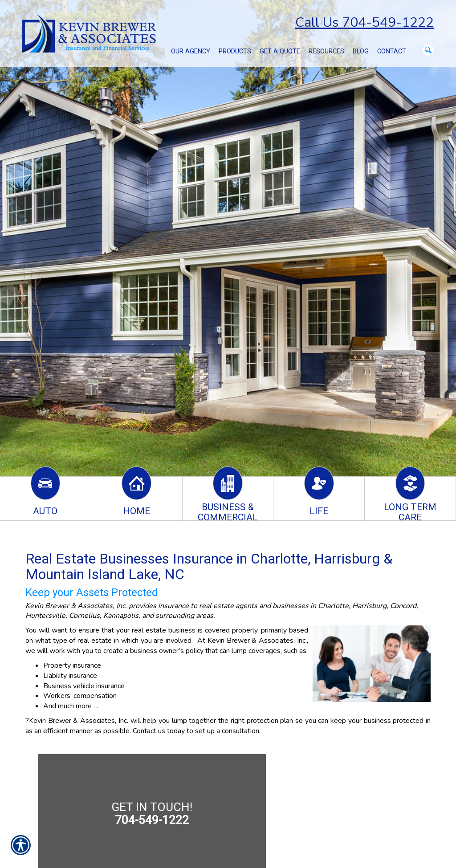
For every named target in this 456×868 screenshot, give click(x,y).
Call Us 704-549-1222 (364, 22)
